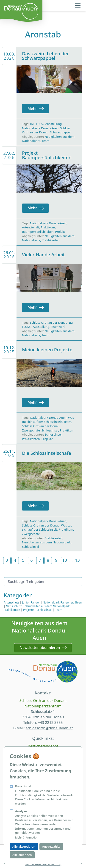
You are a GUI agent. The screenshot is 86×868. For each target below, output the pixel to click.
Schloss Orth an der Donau (46, 130)
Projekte (47, 439)
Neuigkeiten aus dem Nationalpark (46, 542)
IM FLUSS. (37, 124)
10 (65, 560)
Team (46, 141)
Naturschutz (14, 606)
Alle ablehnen (22, 855)
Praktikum (48, 227)
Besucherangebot (43, 746)
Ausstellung (54, 124)
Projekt (60, 232)
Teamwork (58, 327)
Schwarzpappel (61, 132)
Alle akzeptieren (24, 847)
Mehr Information (27, 838)
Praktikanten (51, 240)
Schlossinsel (50, 430)
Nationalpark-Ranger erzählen (62, 602)
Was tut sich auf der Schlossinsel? (48, 420)
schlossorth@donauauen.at (49, 728)
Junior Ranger (31, 602)
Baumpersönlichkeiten (38, 232)
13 (77, 560)
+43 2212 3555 (50, 722)
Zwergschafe (31, 430)
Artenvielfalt (31, 227)
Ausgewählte (51, 847)
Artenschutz (11, 602)
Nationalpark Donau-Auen (40, 128)
